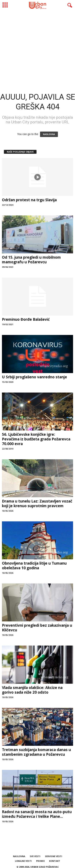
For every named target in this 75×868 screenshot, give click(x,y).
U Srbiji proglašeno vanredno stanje (34, 377)
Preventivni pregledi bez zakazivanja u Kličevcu (37, 628)
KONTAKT (55, 861)
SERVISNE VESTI (54, 856)
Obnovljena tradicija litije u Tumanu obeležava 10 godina (34, 566)
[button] (69, 5)
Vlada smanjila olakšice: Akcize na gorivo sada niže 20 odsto (32, 690)
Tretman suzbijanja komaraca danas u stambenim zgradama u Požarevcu (36, 752)
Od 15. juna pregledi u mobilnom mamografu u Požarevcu (31, 260)
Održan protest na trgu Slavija (29, 200)
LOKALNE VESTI (23, 861)
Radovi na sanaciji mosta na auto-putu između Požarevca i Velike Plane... (37, 814)
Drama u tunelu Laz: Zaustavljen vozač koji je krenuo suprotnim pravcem (37, 503)
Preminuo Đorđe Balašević (26, 319)
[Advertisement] (38, 48)
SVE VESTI (35, 856)
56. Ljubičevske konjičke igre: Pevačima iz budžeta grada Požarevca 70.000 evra (36, 439)
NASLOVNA (49, 134)
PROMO (40, 861)
